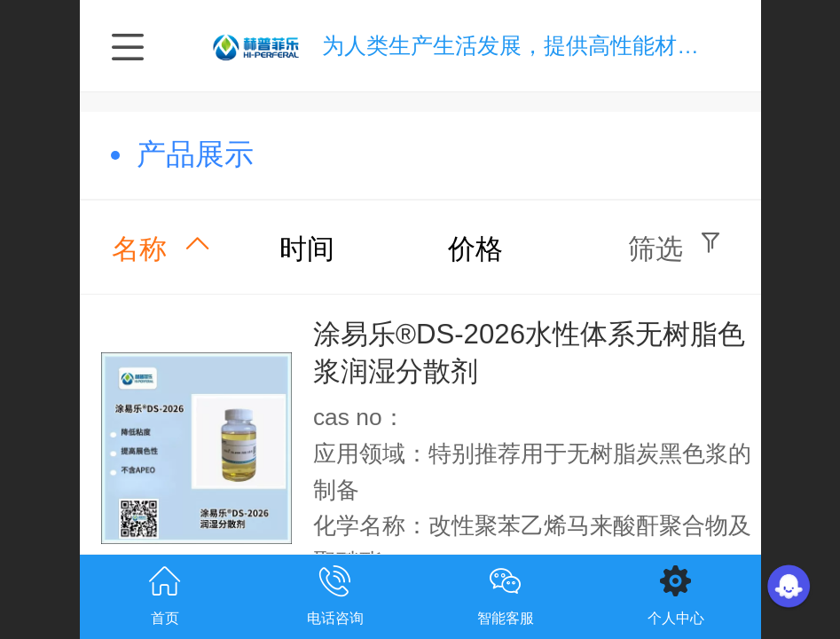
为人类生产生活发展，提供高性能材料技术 (533, 46)
